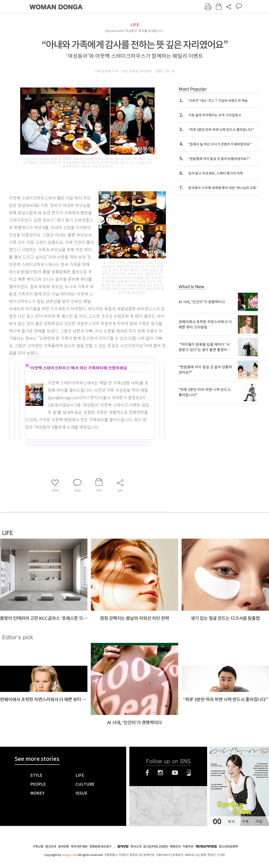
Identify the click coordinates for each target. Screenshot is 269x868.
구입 (259, 821)
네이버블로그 (189, 773)
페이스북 (147, 773)
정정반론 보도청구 (100, 847)
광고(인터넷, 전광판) (155, 847)
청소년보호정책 (228, 847)
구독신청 (38, 847)
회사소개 (136, 847)
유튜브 (175, 773)
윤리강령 (63, 847)
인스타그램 (160, 773)
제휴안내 (175, 847)
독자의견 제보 (79, 847)
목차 (231, 821)
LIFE (135, 25)
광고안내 (51, 847)
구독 (245, 821)
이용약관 (188, 847)
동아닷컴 (123, 847)
